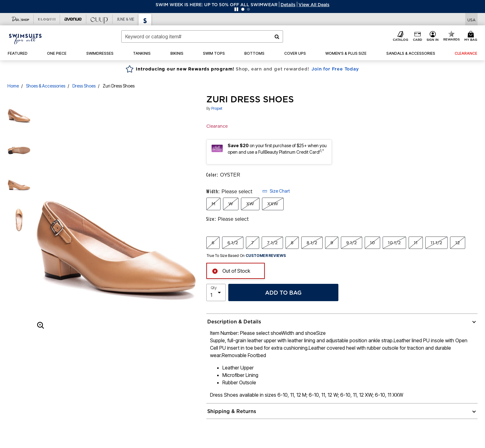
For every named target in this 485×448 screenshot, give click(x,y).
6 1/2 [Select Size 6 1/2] (233, 243)
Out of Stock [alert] (231, 270)
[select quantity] (216, 292)
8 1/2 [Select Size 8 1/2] (312, 243)
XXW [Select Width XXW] (273, 204)
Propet (217, 108)
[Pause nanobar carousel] (236, 9)
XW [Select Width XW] (250, 204)
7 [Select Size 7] (253, 243)
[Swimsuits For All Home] (25, 38)
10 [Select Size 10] (372, 243)
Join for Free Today (335, 69)
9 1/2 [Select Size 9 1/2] (352, 243)
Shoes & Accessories (46, 86)
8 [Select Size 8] (292, 243)
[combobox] (202, 36)
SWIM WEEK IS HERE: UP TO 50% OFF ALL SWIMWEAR (217, 5)
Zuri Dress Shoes (119, 86)
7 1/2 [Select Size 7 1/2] (272, 243)
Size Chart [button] (276, 191)
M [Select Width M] (213, 204)
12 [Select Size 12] (458, 243)
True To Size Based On (246, 256)
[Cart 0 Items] (472, 36)
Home (13, 86)
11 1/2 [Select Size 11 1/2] (436, 243)
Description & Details (234, 322)
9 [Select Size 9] (332, 243)
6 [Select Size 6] (213, 243)
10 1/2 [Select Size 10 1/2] (394, 243)
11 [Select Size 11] (416, 243)
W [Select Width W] (231, 204)
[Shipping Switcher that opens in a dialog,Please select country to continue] (471, 19)
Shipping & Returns (232, 411)
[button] (288, 5)
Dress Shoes (84, 86)
